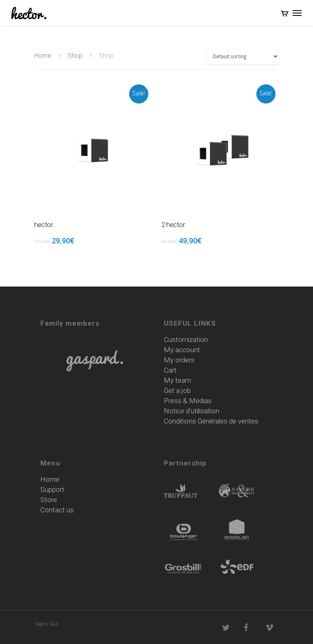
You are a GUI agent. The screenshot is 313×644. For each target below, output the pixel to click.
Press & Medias (188, 401)
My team (177, 380)
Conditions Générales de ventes (211, 421)
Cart (170, 370)
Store (49, 500)
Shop (75, 56)
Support (52, 490)
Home (43, 56)
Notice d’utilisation (192, 411)
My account (182, 350)
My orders (179, 360)
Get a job (177, 391)
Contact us (57, 510)
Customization (186, 340)
